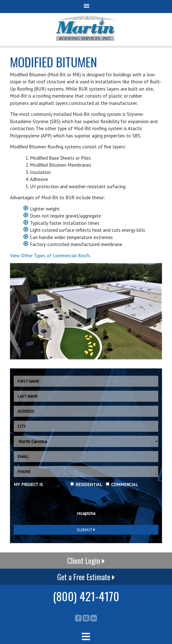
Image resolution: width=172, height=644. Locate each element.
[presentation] (52, 502)
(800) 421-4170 (86, 596)
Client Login (86, 561)
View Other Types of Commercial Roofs (50, 256)
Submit (86, 530)
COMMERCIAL (124, 484)
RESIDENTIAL (89, 484)
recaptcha (86, 513)
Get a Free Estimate (86, 577)
